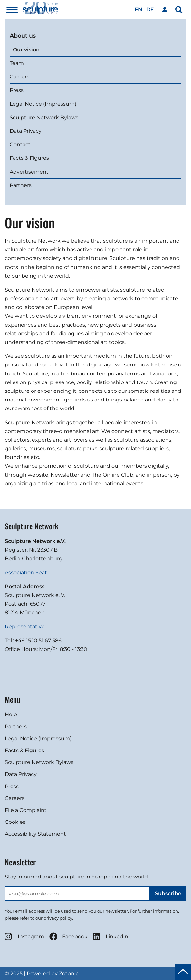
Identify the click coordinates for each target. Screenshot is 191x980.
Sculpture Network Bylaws (44, 117)
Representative (25, 627)
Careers (19, 77)
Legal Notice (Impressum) (43, 104)
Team (17, 63)
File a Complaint (26, 810)
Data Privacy (26, 131)
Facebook (68, 936)
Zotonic (69, 973)
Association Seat (26, 573)
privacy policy (58, 918)
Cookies (15, 822)
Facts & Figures (29, 158)
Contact (20, 144)
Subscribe (168, 893)
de (150, 9)
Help (11, 714)
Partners (21, 185)
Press (17, 90)
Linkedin (110, 936)
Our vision (26, 50)
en (138, 9)
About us (23, 36)
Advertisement (29, 172)
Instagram (24, 936)
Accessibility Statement (35, 834)
